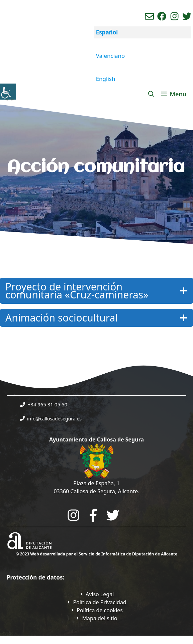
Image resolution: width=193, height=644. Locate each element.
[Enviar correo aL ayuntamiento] (149, 16)
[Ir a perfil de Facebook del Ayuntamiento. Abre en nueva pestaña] (162, 16)
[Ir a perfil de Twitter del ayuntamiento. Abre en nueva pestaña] (187, 16)
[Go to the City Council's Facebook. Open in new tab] (93, 515)
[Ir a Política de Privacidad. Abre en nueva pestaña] (97, 594)
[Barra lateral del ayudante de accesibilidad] (8, 92)
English (106, 79)
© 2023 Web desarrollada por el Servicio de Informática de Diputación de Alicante (97, 554)
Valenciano (111, 56)
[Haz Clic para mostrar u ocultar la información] (96, 291)
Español (107, 32)
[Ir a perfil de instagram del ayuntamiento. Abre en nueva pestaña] (174, 16)
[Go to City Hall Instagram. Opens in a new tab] (73, 515)
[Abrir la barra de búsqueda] (151, 94)
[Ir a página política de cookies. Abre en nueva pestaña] (96, 610)
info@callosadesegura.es (54, 419)
